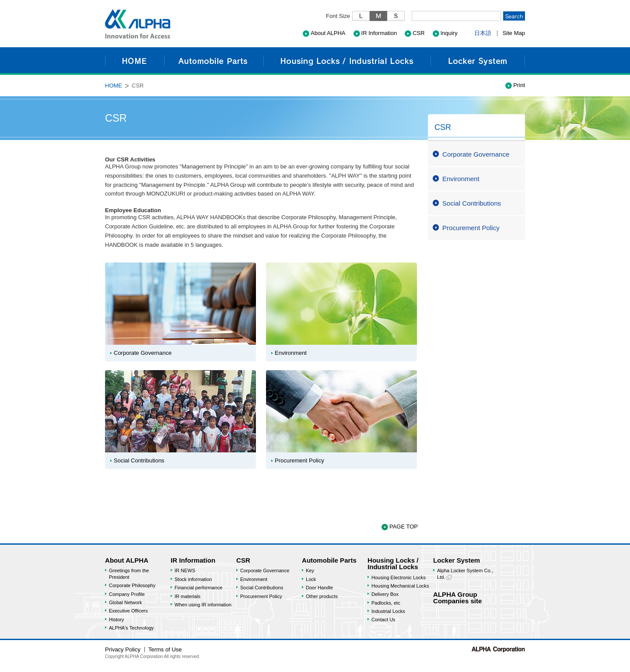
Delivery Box (385, 594)
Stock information (193, 579)
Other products (322, 596)
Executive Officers (128, 611)
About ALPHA (328, 33)
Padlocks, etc (386, 603)
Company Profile (127, 594)
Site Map (514, 33)
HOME (135, 61)
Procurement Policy (471, 228)
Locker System (478, 61)
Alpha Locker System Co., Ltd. (465, 574)
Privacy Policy (123, 649)
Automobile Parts (214, 61)
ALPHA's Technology (131, 628)
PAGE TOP (404, 527)
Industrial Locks (388, 611)
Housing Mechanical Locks (400, 586)
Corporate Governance (476, 154)
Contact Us (383, 619)
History (116, 619)
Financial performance (198, 588)
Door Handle (319, 588)
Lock (311, 579)
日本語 (483, 33)
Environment (461, 179)
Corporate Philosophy (132, 585)
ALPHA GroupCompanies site (457, 598)
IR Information (379, 33)
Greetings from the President (129, 574)
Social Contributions (472, 203)
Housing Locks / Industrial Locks (347, 61)
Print (519, 85)
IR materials (187, 596)
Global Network (126, 602)
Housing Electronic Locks (399, 577)
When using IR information (203, 605)
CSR (418, 33)
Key (310, 570)
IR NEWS (185, 570)
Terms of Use (165, 649)
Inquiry (449, 33)
